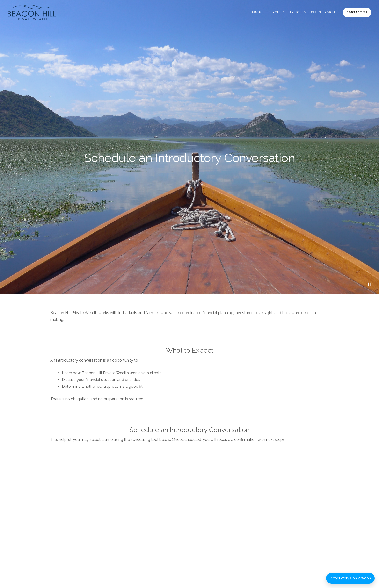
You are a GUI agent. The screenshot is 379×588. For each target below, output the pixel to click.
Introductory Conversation (350, 578)
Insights (298, 12)
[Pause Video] (369, 284)
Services (277, 12)
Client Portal (324, 12)
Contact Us (357, 12)
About (258, 12)
